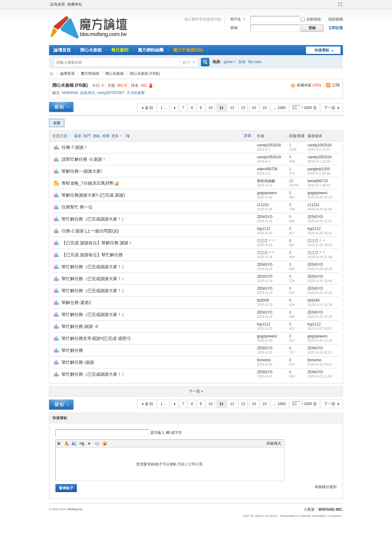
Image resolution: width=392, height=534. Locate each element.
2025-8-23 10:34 (320, 305)
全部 (57, 123)
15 (265, 108)
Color (66, 443)
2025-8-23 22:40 (320, 293)
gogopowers (267, 193)
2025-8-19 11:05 (320, 376)
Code (97, 443)
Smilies (105, 443)
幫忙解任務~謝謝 (78, 362)
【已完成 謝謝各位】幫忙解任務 (92, 255)
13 (243, 108)
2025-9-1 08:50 (319, 173)
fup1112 (264, 229)
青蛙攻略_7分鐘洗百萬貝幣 (88, 183)
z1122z (263, 205)
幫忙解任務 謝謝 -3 (80, 326)
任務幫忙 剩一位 (77, 207)
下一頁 (330, 108)
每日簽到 (120, 50)
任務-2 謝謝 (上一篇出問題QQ (90, 231)
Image (74, 443)
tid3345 (263, 300)
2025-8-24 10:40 (320, 281)
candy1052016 (269, 145)
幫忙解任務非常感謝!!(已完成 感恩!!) (96, 338)
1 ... (164, 108)
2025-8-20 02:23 (320, 352)
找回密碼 (336, 19)
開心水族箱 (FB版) (70, 85)
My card (255, 62)
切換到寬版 (339, 4)
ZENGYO (265, 217)
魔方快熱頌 (90, 73)
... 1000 (280, 108)
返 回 (149, 108)
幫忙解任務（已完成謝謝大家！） (94, 219)
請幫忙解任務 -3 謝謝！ (84, 159)
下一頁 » (196, 391)
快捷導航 (322, 50)
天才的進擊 (136, 93)
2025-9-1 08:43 (319, 185)
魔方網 (51, 74)
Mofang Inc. (75, 509)
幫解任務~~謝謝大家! (82, 171)
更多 (115, 136)
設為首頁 (58, 4)
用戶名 (236, 19)
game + (230, 62)
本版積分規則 (326, 487)
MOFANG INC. (331, 510)
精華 (106, 136)
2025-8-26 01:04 (320, 209)
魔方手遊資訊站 (188, 50)
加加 (242, 62)
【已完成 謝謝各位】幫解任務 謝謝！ (97, 243)
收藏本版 (309, 85)
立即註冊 (336, 28)
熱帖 (96, 136)
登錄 (181, 464)
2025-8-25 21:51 (320, 221)
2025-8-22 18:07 (320, 329)
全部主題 (60, 136)
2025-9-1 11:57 (319, 149)
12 (232, 108)
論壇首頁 (62, 50)
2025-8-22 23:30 (320, 317)
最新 (78, 136)
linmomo (264, 360)
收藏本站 (75, 4)
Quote (89, 443)
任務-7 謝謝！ (75, 147)
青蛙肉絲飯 (266, 181)
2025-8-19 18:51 (320, 364)
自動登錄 (311, 19)
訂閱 (336, 85)
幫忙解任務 (72, 350)
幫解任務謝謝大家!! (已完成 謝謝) (93, 195)
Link (82, 443)
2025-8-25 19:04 (320, 245)
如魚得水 (88, 93)
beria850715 (318, 181)
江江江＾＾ (266, 241)
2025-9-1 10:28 (319, 161)
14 (254, 108)
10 (211, 108)
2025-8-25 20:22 (320, 233)
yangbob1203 (319, 169)
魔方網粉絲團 (151, 50)
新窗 (248, 136)
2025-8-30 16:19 (320, 197)
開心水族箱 (91, 50)
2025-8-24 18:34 (320, 269)
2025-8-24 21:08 (320, 257)
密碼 (234, 28)
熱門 (87, 136)
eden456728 (267, 169)
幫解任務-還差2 (76, 303)
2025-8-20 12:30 (320, 340)
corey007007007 (110, 93)
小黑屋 (309, 510)
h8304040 (70, 93)
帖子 (187, 62)
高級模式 (274, 443)
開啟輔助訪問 (334, 4)
